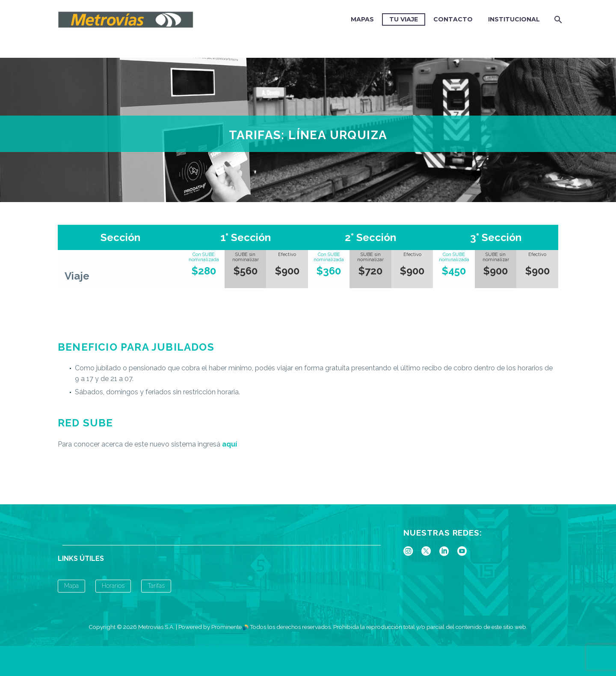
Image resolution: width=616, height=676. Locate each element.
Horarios (113, 586)
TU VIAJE (404, 19)
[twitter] (426, 551)
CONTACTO (453, 19)
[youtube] (462, 551)
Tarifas (156, 586)
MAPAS (362, 19)
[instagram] (408, 551)
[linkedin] (444, 551)
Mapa (71, 586)
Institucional (514, 19)
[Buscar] (557, 19)
